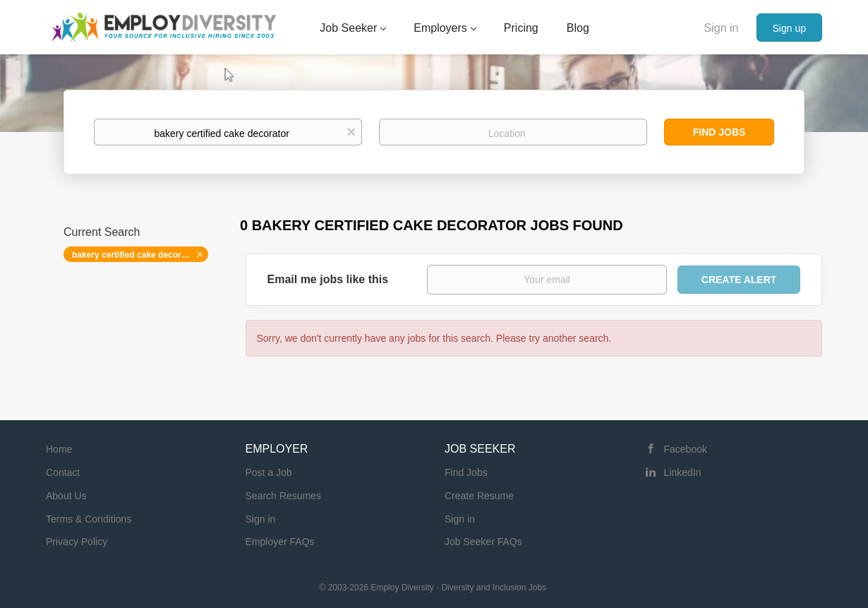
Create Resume (479, 496)
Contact (63, 472)
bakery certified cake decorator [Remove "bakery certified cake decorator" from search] (134, 255)
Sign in (722, 28)
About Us (66, 496)
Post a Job (269, 472)
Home (59, 449)
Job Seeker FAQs (483, 542)
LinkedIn (683, 472)
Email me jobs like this (328, 279)
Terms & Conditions (89, 519)
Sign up (789, 28)
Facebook (686, 449)
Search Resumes (283, 496)
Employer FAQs (280, 542)
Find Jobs (719, 132)
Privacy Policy (77, 542)
